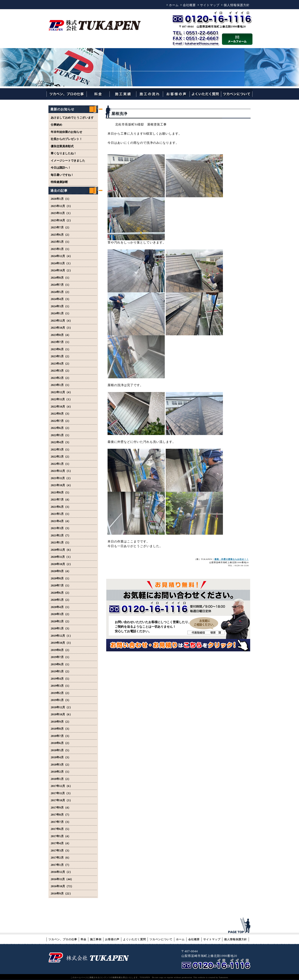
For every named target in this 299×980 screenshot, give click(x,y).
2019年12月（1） (61, 636)
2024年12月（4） (61, 256)
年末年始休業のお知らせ (66, 132)
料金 (84, 939)
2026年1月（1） (61, 199)
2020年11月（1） (61, 557)
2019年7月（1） (61, 657)
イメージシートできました (68, 161)
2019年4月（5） (61, 679)
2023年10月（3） (61, 328)
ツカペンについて (161, 939)
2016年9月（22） (61, 893)
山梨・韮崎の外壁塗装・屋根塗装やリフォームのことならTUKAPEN (89, 957)
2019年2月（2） (61, 693)
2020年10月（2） (61, 564)
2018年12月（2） (61, 707)
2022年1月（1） (61, 464)
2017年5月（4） (61, 836)
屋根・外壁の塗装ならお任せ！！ (231, 559)
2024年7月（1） (61, 285)
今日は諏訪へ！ (61, 168)
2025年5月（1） (61, 242)
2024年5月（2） (61, 292)
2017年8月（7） (61, 815)
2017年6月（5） (61, 829)
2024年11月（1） (61, 263)
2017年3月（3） (61, 851)
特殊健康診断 (59, 182)
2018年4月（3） (61, 757)
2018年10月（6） (61, 714)
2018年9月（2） (61, 722)
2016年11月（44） (62, 879)
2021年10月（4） (61, 485)
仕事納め (56, 125)
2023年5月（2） (61, 356)
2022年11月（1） (61, 399)
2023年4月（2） (61, 364)
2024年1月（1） (61, 313)
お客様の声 (112, 939)
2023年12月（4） (61, 321)
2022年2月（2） (61, 457)
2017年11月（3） (61, 793)
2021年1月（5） (61, 543)
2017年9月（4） (61, 808)
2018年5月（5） (61, 750)
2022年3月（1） (61, 450)
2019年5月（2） (61, 671)
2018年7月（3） (61, 736)
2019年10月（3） (61, 643)
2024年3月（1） (61, 306)
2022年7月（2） (61, 421)
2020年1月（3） (61, 628)
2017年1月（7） (61, 865)
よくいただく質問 (134, 939)
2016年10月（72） (62, 886)
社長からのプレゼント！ (66, 139)
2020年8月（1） (61, 578)
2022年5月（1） (61, 435)
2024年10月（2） (61, 270)
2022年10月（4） (61, 407)
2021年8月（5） (61, 492)
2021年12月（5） (61, 471)
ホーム (174, 5)
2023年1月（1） (61, 385)
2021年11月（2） (61, 478)
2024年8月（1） (61, 278)
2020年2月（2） (61, 621)
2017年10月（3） (61, 800)
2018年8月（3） (61, 729)
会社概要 (189, 5)
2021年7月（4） (61, 500)
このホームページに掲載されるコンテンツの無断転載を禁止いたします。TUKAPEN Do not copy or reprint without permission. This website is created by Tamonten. (150, 977)
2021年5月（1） (61, 514)
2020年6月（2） (61, 593)
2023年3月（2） (61, 371)
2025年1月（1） (61, 249)
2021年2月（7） (61, 535)
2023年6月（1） (61, 349)
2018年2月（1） (61, 772)
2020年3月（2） (61, 614)
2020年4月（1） (61, 607)
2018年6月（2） (61, 743)
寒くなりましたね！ (64, 153)
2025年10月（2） (61, 220)
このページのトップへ (240, 925)
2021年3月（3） (61, 528)
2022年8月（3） (61, 414)
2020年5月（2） (61, 600)
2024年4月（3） (61, 299)
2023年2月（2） (61, 378)
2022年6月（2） (61, 428)
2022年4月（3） (61, 442)
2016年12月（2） (61, 872)
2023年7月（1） (61, 342)
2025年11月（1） (61, 213)
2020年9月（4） (61, 571)
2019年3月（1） (61, 686)
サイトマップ (210, 5)
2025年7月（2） (61, 227)
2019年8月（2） (61, 650)
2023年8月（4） (61, 335)
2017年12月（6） (61, 786)
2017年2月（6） (61, 858)
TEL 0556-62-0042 (217, 964)
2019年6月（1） (61, 664)
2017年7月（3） (61, 822)
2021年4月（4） (61, 521)
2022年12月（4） (61, 392)
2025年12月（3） (61, 206)
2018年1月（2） (61, 779)
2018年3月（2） (61, 765)
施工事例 (96, 939)
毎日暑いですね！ (62, 175)
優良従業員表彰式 (62, 146)
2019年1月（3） (61, 700)
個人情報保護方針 (237, 5)
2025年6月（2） (61, 235)
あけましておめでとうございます (72, 118)
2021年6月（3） (61, 507)
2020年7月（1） (61, 585)
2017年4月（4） (61, 843)
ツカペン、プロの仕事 (63, 939)
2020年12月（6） (61, 550)
